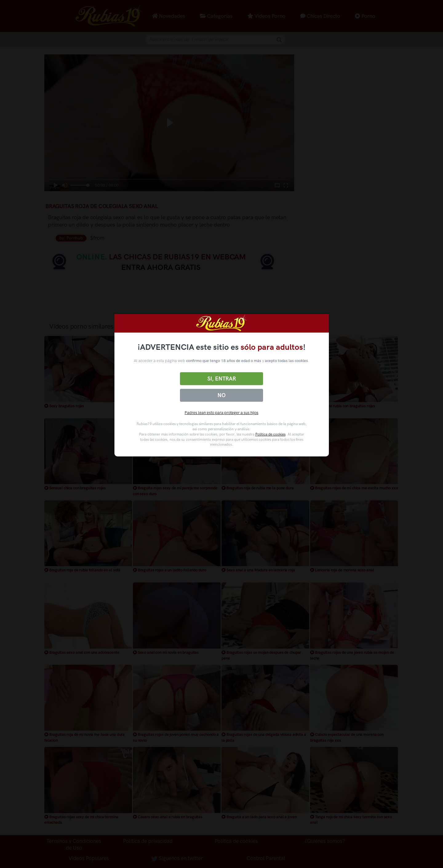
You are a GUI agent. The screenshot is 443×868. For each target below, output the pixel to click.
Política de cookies (270, 434)
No (221, 395)
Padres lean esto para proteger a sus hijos (221, 413)
